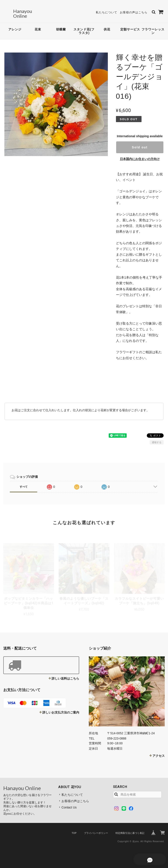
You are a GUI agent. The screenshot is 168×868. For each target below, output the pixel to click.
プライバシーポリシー (96, 829)
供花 (107, 26)
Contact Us (69, 804)
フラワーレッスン (153, 28)
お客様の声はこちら (134, 11)
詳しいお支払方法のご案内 (61, 709)
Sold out (140, 144)
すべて (24, 483)
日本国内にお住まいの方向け (140, 155)
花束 (38, 26)
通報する (157, 439)
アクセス (159, 752)
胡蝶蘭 (61, 26)
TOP (74, 829)
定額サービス (130, 26)
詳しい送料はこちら (65, 675)
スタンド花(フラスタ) (84, 28)
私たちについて (107, 11)
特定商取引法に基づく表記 (130, 829)
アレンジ (15, 26)
